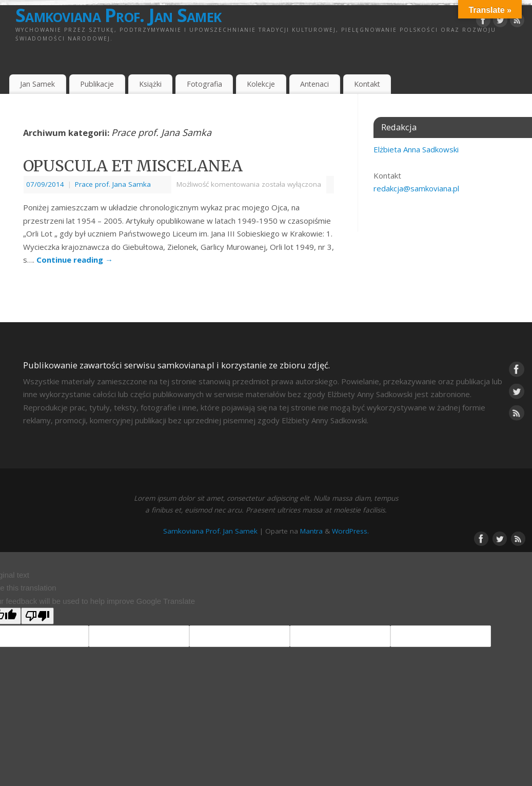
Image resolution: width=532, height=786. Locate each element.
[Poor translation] (37, 616)
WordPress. (350, 531)
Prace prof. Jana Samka (113, 184)
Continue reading (75, 260)
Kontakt (367, 84)
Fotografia (204, 84)
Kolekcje (261, 84)
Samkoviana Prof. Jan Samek (118, 15)
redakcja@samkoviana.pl (416, 188)
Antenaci (314, 84)
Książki (150, 84)
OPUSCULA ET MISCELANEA (133, 166)
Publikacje (97, 84)
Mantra (311, 531)
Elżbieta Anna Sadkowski (416, 149)
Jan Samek (37, 84)
